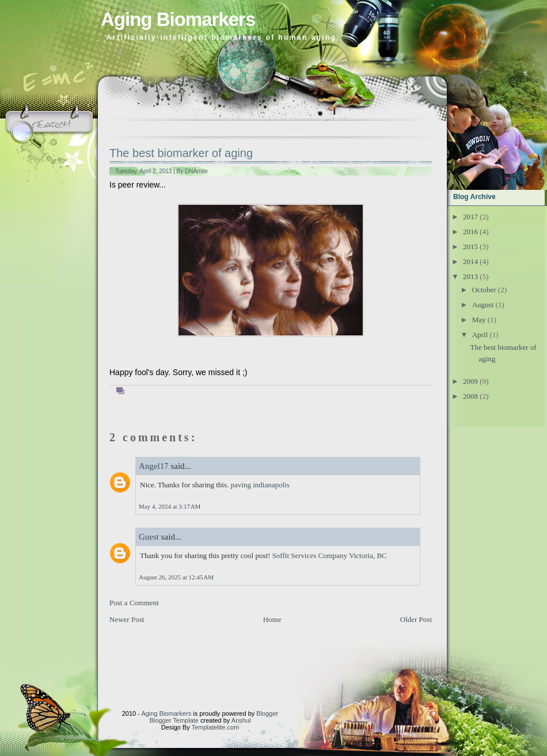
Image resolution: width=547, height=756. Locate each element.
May (479, 320)
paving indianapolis (260, 485)
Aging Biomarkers (178, 19)
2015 (470, 247)
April (480, 335)
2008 (470, 396)
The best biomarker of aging (181, 153)
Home (272, 619)
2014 (470, 261)
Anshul (241, 720)
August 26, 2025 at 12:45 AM (176, 577)
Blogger (267, 713)
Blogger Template (174, 720)
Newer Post (127, 619)
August (483, 305)
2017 (470, 217)
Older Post (416, 619)
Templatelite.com (216, 727)
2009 (470, 381)
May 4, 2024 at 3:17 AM (170, 506)
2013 (470, 276)
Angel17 (154, 466)
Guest (149, 537)
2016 (470, 232)
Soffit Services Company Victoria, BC (330, 555)
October (484, 290)
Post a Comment (134, 603)
